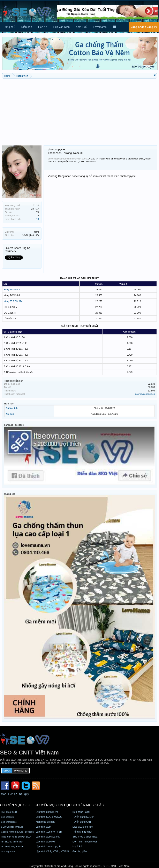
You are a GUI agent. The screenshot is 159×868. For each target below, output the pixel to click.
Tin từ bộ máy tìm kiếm (13, 847)
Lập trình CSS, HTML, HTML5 (52, 852)
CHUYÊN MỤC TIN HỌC (53, 805)
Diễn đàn (27, 27)
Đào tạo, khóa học (83, 827)
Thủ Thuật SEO (9, 812)
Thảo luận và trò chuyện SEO (16, 837)
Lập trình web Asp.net (47, 837)
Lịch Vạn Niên (61, 27)
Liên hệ (43, 27)
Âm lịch (10, 414)
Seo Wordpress (9, 822)
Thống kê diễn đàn (14, 381)
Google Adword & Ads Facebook (17, 832)
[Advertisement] (79, 110)
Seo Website (7, 817)
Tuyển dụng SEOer (83, 817)
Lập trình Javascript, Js (48, 847)
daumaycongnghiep (145, 394)
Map (4, 794)
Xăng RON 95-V (12, 289)
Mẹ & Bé (77, 847)
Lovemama (100, 27)
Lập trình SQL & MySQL (49, 817)
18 (38, 219)
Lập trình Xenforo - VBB (49, 832)
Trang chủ (9, 27)
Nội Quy (24, 794)
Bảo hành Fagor (81, 812)
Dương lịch (12, 408)
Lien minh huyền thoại (85, 842)
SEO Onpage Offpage (12, 827)
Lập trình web (43, 827)
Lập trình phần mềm (47, 812)
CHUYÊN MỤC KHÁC (88, 805)
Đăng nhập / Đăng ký (144, 27)
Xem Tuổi (82, 27)
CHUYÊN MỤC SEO (15, 805)
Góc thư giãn (80, 852)
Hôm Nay (9, 404)
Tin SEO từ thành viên (12, 842)
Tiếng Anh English (82, 832)
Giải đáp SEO (8, 852)
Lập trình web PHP (46, 842)
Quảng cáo (10, 494)
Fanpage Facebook (14, 425)
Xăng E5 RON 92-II (13, 301)
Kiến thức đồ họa (45, 822)
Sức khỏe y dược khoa (85, 837)
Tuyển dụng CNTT (83, 822)
